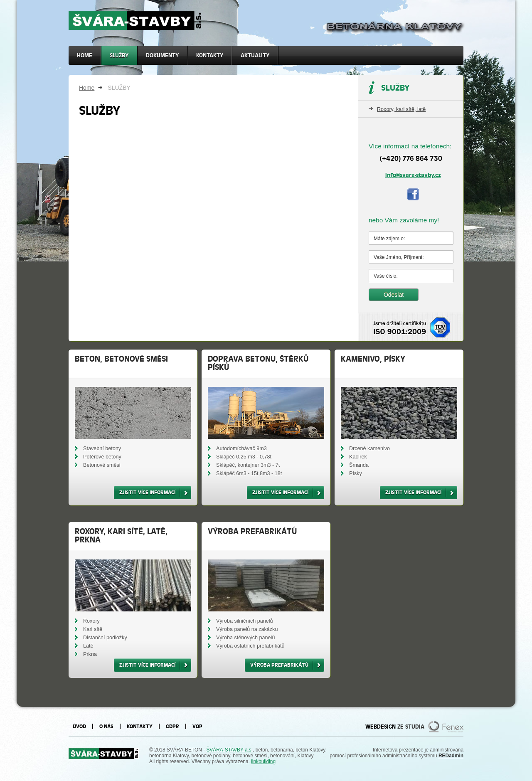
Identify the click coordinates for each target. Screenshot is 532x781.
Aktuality (255, 55)
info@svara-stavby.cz (413, 175)
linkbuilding (263, 761)
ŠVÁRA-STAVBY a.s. (229, 750)
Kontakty (210, 55)
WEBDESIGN (381, 727)
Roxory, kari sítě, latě (401, 109)
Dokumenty (162, 55)
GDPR (172, 726)
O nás (106, 726)
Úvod (79, 726)
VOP (197, 726)
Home (87, 88)
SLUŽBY (119, 55)
